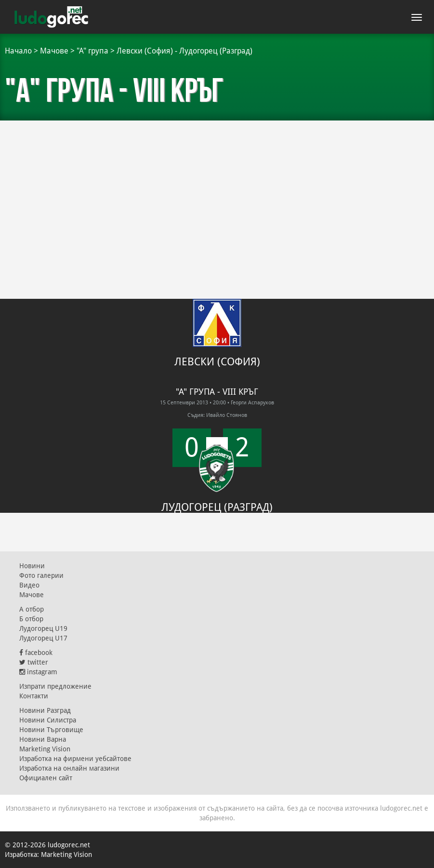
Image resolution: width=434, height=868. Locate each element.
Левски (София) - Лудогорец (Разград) (184, 51)
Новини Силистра (48, 720)
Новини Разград (45, 710)
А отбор (32, 609)
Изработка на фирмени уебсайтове (75, 759)
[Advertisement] (217, 193)
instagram (38, 672)
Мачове (54, 51)
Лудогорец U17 (43, 638)
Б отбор (31, 619)
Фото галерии (41, 575)
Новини (32, 566)
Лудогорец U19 (43, 628)
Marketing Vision (45, 749)
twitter (34, 662)
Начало (18, 51)
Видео (29, 585)
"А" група (92, 51)
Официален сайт (46, 778)
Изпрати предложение (55, 686)
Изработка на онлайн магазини (69, 768)
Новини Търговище (51, 730)
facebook (36, 653)
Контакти (34, 696)
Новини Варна (43, 739)
